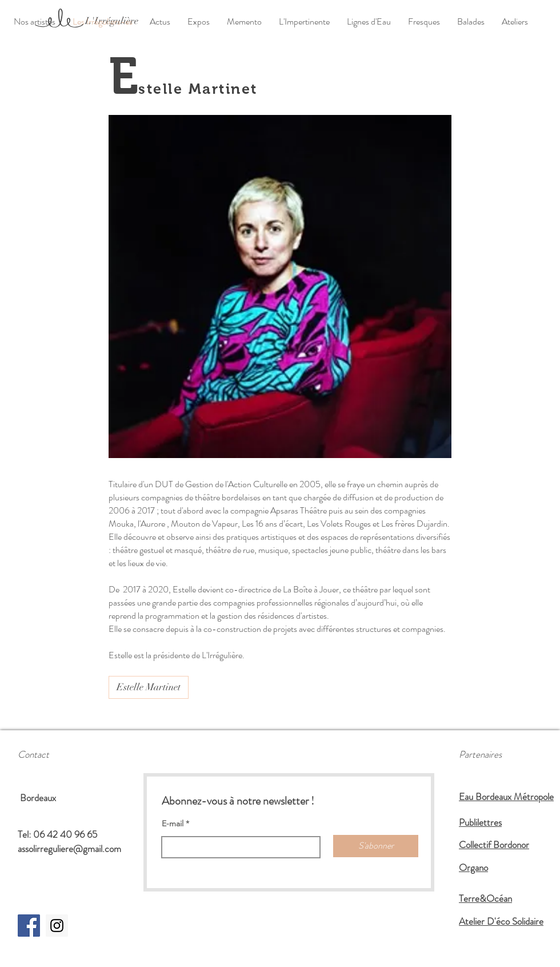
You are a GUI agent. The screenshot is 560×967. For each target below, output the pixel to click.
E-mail (173, 823)
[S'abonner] (376, 846)
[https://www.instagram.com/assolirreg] (57, 926)
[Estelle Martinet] (149, 687)
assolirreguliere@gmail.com (69, 849)
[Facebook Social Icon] (29, 926)
